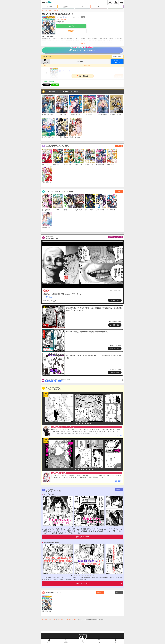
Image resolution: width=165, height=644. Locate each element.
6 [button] (88, 423)
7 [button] (91, 423)
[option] (59, 408)
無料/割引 (66, 7)
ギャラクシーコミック (49, 620)
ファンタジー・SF (58, 11)
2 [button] (77, 423)
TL (82, 7)
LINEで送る (55, 85)
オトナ (115, 7)
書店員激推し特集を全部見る (84, 380)
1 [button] (74, 423)
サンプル (71, 26)
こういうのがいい (49, 494)
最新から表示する (118, 57)
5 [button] (85, 423)
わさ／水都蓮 (62, 20)
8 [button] (92, 469)
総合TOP (50, 7)
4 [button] (82, 423)
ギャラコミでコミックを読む (82, 49)
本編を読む (71, 31)
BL (99, 7)
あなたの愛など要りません (52, 543)
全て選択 (45, 63)
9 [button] (94, 575)
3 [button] (80, 423)
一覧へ (119, 146)
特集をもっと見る (115, 237)
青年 (50, 11)
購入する (117, 61)
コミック (45, 11)
